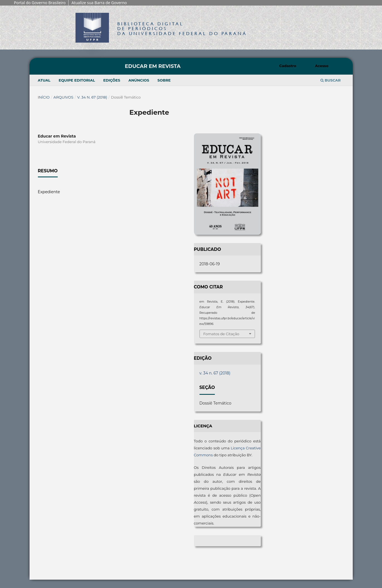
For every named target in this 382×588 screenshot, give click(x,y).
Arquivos (63, 97)
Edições (112, 80)
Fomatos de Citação (221, 334)
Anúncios (139, 80)
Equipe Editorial (77, 80)
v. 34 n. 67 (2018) (92, 97)
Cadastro (288, 66)
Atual (44, 80)
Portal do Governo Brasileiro (40, 3)
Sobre (164, 80)
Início (44, 97)
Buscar (331, 80)
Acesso (322, 66)
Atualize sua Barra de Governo (99, 3)
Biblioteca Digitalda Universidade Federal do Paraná (182, 29)
